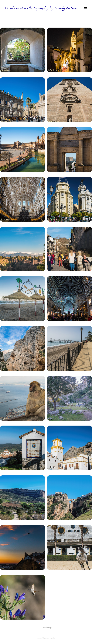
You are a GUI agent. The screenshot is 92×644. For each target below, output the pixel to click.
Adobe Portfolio (50, 638)
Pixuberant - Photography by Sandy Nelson (41, 8)
